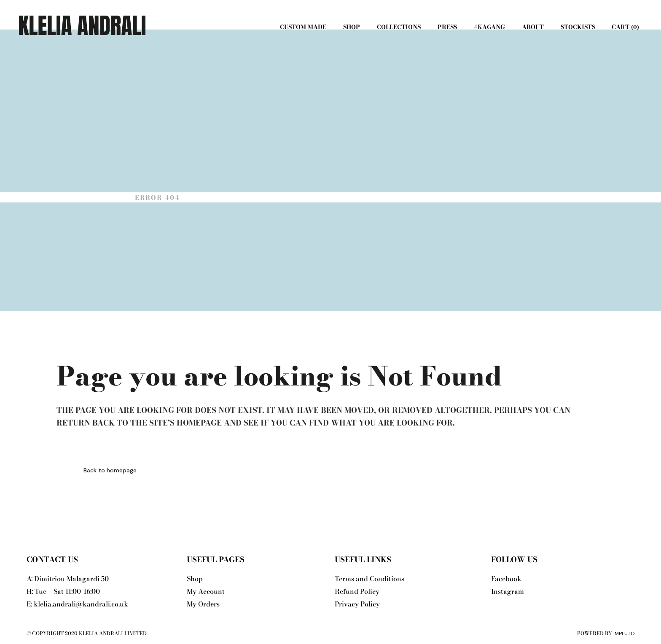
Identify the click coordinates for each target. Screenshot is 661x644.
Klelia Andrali (91, 198)
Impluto (624, 633)
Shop (195, 579)
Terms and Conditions (369, 579)
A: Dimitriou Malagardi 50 (68, 579)
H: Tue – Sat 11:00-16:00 (63, 591)
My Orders (203, 604)
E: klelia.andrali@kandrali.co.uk (77, 604)
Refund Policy (357, 591)
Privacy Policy (357, 604)
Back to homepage (110, 470)
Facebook (506, 579)
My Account (206, 591)
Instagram (508, 591)
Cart (624, 27)
